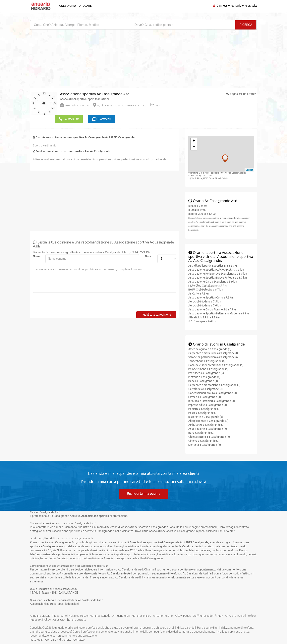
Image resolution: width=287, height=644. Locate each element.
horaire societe (77, 620)
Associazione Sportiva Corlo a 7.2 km (211, 297)
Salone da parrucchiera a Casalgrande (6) (213, 357)
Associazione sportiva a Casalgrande (98, 252)
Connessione (225, 6)
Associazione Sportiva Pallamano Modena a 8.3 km (219, 313)
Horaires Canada (100, 616)
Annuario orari (121, 616)
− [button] (194, 147)
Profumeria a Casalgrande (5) (206, 373)
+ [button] (194, 141)
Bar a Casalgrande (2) (201, 433)
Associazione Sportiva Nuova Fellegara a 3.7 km (218, 277)
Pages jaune (59, 616)
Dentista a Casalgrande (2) (205, 445)
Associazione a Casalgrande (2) (208, 429)
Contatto (79, 640)
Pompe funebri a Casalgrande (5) (208, 369)
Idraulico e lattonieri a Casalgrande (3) (212, 401)
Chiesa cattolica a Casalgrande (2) (209, 437)
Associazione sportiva (75, 106)
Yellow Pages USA (54, 620)
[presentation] (63, 303)
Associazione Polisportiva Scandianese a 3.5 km (218, 273)
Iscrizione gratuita (246, 6)
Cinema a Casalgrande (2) (204, 441)
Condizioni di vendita (58, 640)
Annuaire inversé (235, 616)
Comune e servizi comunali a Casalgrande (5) (216, 365)
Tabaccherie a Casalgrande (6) (207, 361)
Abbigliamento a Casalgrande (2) (208, 421)
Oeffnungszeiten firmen (208, 616)
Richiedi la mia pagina (143, 493)
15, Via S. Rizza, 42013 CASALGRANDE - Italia (120, 106)
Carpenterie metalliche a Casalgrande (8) (213, 353)
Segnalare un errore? (241, 94)
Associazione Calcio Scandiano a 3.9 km (213, 281)
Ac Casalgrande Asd (191, 546)
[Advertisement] (85, 60)
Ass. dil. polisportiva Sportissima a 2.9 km (213, 265)
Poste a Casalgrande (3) (203, 413)
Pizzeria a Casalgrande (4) (204, 377)
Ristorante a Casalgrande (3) (206, 417)
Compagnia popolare (75, 6)
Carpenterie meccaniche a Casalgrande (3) (214, 385)
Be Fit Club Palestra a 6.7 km (206, 289)
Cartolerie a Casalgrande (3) (205, 389)
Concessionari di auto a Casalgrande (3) (213, 393)
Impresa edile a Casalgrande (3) (208, 405)
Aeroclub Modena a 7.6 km (205, 305)
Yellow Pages (183, 616)
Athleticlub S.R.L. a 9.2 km (204, 317)
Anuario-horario (163, 616)
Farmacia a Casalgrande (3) (205, 397)
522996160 (69, 119)
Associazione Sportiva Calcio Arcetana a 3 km (216, 269)
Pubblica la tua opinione (156, 314)
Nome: (37, 256)
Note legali (36, 640)
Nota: (148, 256)
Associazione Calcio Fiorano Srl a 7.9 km (213, 309)
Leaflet (249, 170)
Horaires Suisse (78, 616)
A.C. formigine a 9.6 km (202, 321)
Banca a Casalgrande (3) (203, 381)
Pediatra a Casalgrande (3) (204, 409)
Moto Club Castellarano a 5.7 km (208, 285)
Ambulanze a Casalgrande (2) (206, 425)
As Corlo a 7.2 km (199, 293)
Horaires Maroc (142, 616)
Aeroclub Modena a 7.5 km (205, 301)
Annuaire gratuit (40, 616)
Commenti (102, 119)
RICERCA (246, 25)
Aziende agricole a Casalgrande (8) (210, 349)
